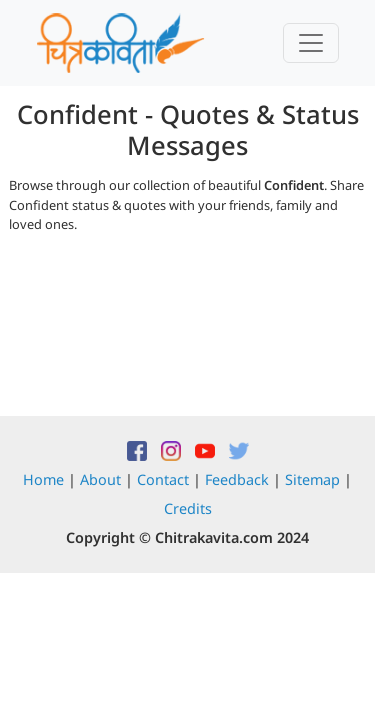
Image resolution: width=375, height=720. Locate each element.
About (100, 479)
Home (43, 479)
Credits (188, 508)
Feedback (237, 479)
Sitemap (312, 479)
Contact (163, 479)
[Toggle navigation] (311, 43)
